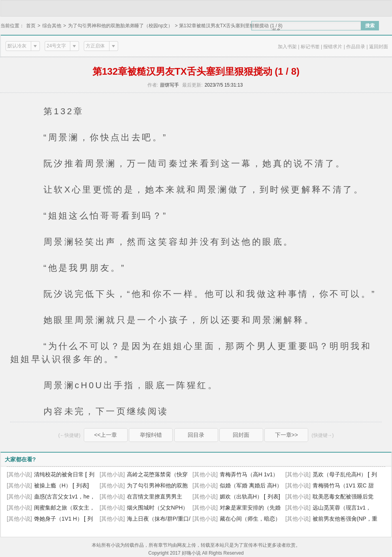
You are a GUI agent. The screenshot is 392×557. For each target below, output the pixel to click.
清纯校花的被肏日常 (59, 474)
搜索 (370, 26)
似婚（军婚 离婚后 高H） (251, 485)
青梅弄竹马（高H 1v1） (249, 474)
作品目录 (356, 47)
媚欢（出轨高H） (241, 497)
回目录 (196, 435)
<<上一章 (106, 435)
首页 (31, 26)
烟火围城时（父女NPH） (158, 508)
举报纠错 (151, 435)
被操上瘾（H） (53, 485)
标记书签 (310, 47)
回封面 (241, 435)
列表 (82, 485)
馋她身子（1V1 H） (58, 519)
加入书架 (287, 47)
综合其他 (52, 26)
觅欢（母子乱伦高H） (339, 474)
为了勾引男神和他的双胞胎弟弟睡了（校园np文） (120, 26)
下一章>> (286, 435)
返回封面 (379, 47)
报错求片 (333, 47)
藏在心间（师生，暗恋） (250, 519)
